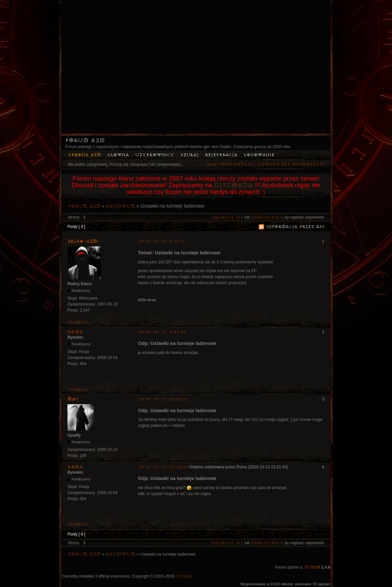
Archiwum (120, 206)
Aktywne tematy (231, 165)
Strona (78, 322)
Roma (75, 332)
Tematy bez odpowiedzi (291, 165)
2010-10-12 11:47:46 (162, 332)
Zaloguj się (227, 217)
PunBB (312, 567)
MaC (73, 399)
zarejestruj (267, 217)
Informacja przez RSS (295, 227)
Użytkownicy (155, 155)
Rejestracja (221, 155)
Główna (118, 155)
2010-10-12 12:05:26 (163, 399)
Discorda (233, 185)
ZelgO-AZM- (84, 241)
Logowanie (259, 155)
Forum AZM (85, 140)
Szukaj (190, 155)
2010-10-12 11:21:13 (161, 242)
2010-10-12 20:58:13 (163, 467)
